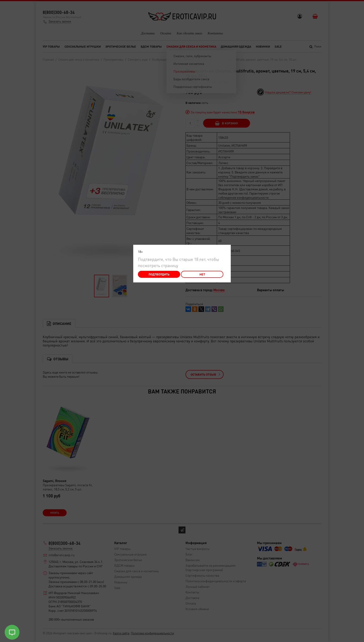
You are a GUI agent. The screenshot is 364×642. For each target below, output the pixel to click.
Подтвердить (159, 274)
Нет (202, 274)
